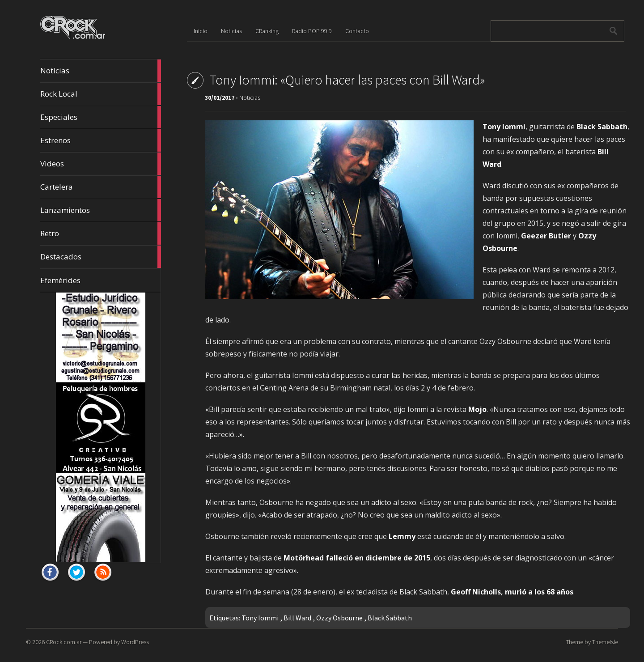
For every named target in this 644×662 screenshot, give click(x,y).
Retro (101, 233)
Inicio (201, 31)
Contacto (357, 31)
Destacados (101, 257)
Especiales (101, 117)
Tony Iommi (260, 618)
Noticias (101, 71)
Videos (101, 164)
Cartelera (101, 187)
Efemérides (60, 280)
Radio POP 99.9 (312, 31)
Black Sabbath (390, 618)
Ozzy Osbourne (339, 618)
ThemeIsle (605, 642)
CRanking (267, 31)
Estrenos (101, 140)
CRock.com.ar (64, 642)
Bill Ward (297, 618)
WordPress (135, 642)
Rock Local (101, 94)
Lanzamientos (101, 210)
